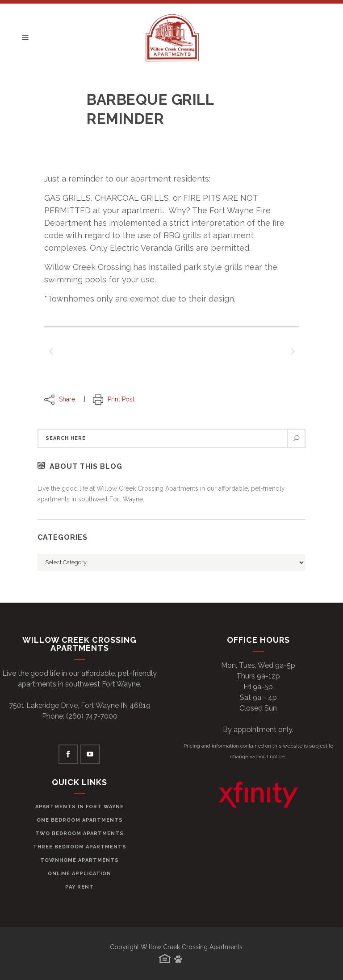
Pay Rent (79, 887)
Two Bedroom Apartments (79, 833)
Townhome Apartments (79, 860)
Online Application (79, 874)
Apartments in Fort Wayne (79, 807)
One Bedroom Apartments (80, 820)
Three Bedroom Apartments (80, 847)
